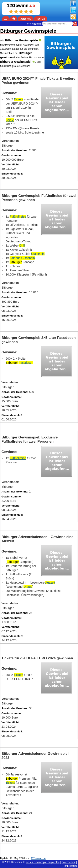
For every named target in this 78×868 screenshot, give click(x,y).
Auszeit (50, 583)
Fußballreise (18, 217)
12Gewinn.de (18, 862)
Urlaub (28, 587)
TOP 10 (41, 19)
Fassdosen (26, 363)
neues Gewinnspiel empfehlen (43, 862)
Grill (22, 246)
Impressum (71, 866)
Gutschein (38, 254)
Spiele (10, 120)
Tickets (18, 99)
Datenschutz (69, 862)
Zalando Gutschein (22, 258)
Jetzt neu (26, 19)
